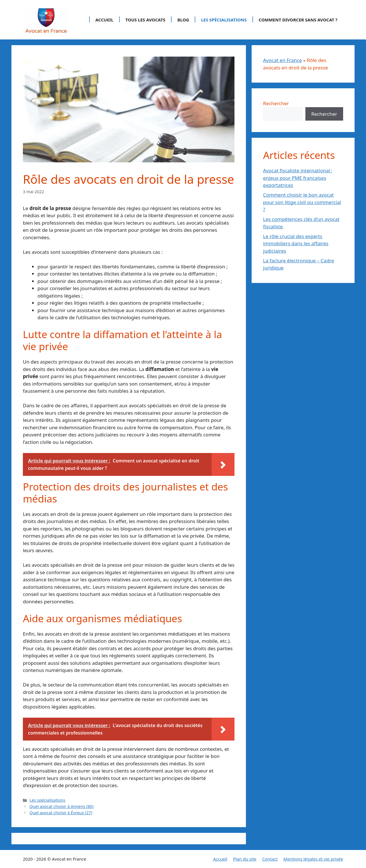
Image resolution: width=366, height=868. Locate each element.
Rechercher (276, 103)
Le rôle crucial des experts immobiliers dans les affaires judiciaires (296, 244)
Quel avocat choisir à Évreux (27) (61, 813)
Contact (270, 859)
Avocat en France (283, 60)
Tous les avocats (146, 20)
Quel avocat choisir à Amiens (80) (61, 806)
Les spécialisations (224, 20)
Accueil (105, 20)
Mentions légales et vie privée (313, 859)
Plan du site (245, 859)
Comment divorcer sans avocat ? (298, 20)
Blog (183, 20)
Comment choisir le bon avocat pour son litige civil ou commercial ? (302, 202)
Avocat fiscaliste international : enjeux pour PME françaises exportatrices (298, 178)
